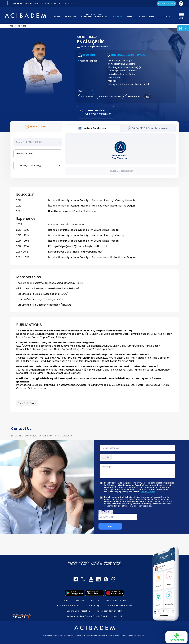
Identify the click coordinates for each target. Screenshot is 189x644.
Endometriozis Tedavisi (110, 97)
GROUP (96, 563)
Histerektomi (134, 97)
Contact (118, 616)
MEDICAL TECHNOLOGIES (141, 17)
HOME (57, 17)
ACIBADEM (166, 4)
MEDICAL (108, 563)
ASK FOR (117, 563)
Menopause (114, 77)
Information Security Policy (110, 611)
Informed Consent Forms (120, 606)
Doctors (95, 600)
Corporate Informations (69, 606)
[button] (106, 457)
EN (185, 28)
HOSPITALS (71, 17)
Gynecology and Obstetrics (122, 64)
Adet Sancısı (87, 97)
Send (110, 526)
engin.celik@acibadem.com (94, 47)
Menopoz (113, 81)
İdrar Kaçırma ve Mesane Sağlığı (124, 67)
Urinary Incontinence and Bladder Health (129, 84)
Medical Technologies (117, 600)
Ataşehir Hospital (88, 61)
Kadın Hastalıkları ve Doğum (122, 74)
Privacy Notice (148, 492)
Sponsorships (94, 606)
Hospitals (79, 600)
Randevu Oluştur (120, 171)
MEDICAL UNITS (94, 15)
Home (65, 600)
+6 (147, 97)
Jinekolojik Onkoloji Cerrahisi (122, 71)
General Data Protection (78, 611)
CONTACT (164, 17)
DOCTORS (117, 17)
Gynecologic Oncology (120, 60)
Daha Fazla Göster (27, 403)
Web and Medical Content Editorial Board (87, 616)
